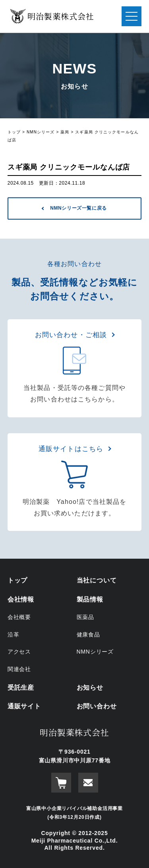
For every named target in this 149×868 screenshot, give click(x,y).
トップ (17, 580)
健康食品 (88, 635)
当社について (97, 580)
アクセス (19, 652)
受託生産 (21, 688)
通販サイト (24, 706)
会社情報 (21, 599)
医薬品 (85, 617)
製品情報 (90, 599)
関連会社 (19, 669)
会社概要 (19, 617)
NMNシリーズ (95, 652)
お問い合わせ (97, 706)
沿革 (14, 635)
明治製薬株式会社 (74, 732)
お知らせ (90, 688)
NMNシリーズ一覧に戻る (78, 208)
